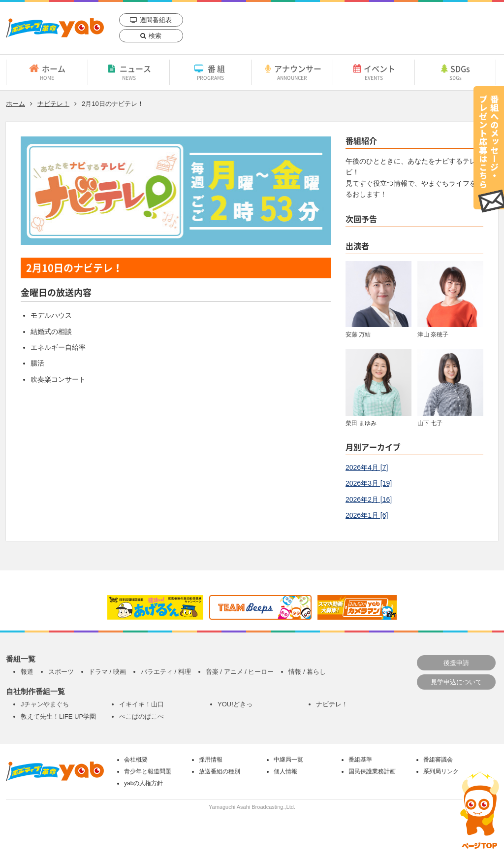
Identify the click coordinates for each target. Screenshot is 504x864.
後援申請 (456, 663)
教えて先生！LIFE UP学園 (58, 716)
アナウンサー (292, 72)
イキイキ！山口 (142, 704)
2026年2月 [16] (369, 499)
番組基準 (360, 760)
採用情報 (211, 760)
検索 (155, 36)
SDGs (455, 72)
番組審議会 (438, 760)
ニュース (129, 72)
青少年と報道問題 (148, 771)
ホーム (47, 72)
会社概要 (136, 760)
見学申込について (456, 682)
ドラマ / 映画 (107, 672)
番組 (210, 72)
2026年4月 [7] (367, 467)
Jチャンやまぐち (45, 704)
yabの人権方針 (143, 783)
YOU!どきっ (235, 704)
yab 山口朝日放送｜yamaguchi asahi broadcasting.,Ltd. (55, 28)
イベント (374, 72)
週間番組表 (156, 20)
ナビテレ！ (53, 104)
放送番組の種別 (220, 771)
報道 (27, 672)
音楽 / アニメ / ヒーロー (240, 672)
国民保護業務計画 (372, 771)
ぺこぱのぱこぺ (142, 716)
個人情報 (285, 771)
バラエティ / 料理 (166, 672)
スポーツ (61, 672)
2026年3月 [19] (369, 483)
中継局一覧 (288, 760)
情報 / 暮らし (307, 672)
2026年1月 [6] (367, 515)
